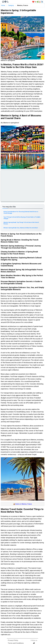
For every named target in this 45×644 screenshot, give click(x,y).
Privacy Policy (13, 640)
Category (11, 5)
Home (3, 5)
